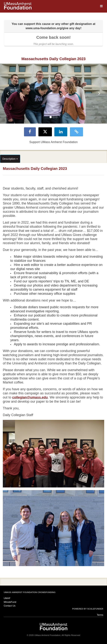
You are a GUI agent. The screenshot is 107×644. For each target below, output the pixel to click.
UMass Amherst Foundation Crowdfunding (30, 592)
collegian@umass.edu (30, 397)
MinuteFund (10, 602)
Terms (100, 615)
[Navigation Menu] (101, 6)
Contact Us (10, 606)
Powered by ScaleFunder (88, 609)
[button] (8, 94)
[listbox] (53, 94)
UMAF (7, 598)
